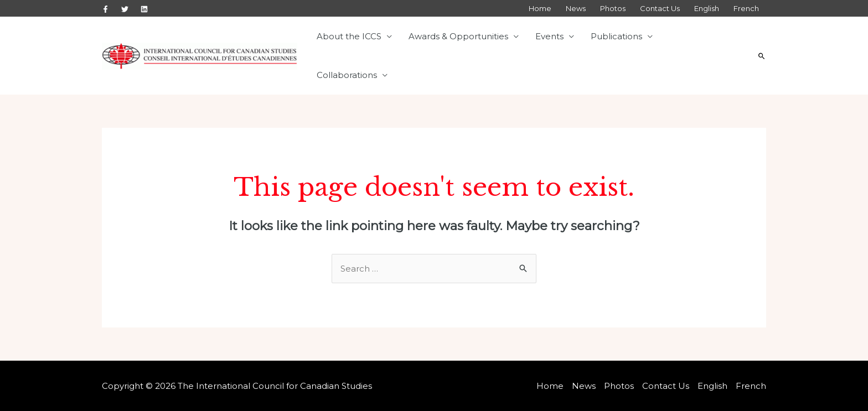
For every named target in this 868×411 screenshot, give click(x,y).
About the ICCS (349, 36)
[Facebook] (105, 9)
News (576, 8)
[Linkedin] (144, 9)
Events (549, 36)
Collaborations (347, 75)
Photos (613, 8)
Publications (616, 36)
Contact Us (660, 8)
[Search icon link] (762, 56)
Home (540, 8)
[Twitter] (125, 9)
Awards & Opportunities (458, 36)
